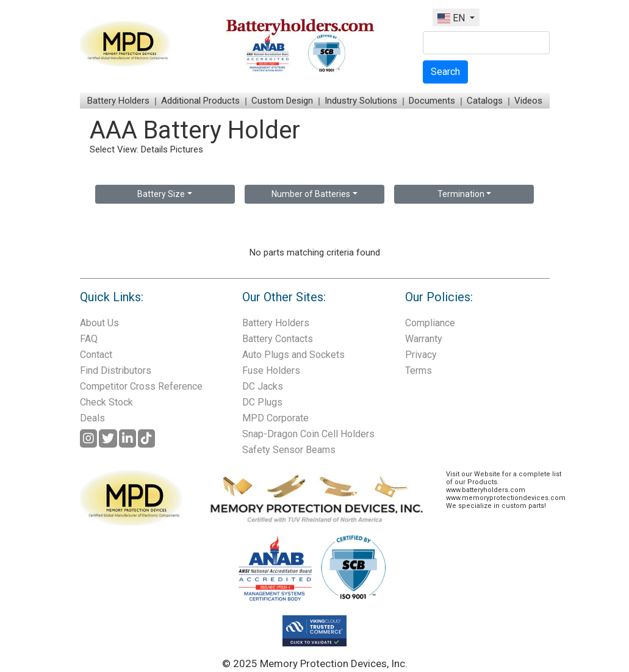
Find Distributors (116, 370)
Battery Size (161, 194)
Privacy (421, 355)
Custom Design (282, 101)
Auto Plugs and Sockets (293, 355)
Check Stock (106, 402)
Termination (461, 194)
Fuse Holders (271, 370)
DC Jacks (263, 386)
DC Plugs (262, 402)
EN (452, 18)
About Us (99, 323)
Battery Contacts (278, 339)
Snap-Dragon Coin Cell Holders (308, 434)
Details (154, 149)
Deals (92, 418)
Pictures (187, 149)
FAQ (89, 339)
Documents (432, 101)
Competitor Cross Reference (141, 386)
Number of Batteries (311, 194)
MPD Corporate (275, 418)
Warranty (424, 339)
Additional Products (200, 101)
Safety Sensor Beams (289, 450)
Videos (528, 101)
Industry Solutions (361, 101)
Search (445, 72)
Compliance (430, 323)
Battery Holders (118, 101)
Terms (419, 370)
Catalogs (485, 101)
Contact (96, 355)
